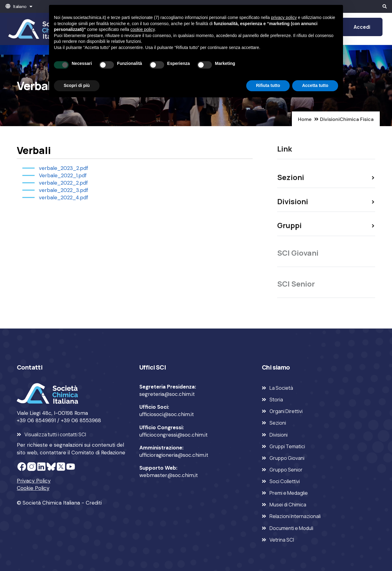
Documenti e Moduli (291, 528)
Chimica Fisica (357, 119)
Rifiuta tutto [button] (268, 85)
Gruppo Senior (286, 470)
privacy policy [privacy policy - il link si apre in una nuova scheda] (284, 17)
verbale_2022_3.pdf (64, 190)
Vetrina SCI (282, 540)
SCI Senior (296, 284)
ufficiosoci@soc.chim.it (167, 414)
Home (305, 119)
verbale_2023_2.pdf (64, 168)
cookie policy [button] (143, 29)
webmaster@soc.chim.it (169, 475)
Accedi (362, 27)
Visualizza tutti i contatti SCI (55, 434)
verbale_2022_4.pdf (64, 197)
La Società (281, 388)
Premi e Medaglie (289, 493)
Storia (276, 400)
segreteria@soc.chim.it (167, 394)
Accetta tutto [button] (315, 85)
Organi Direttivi (286, 411)
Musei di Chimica (288, 505)
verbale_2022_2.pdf (63, 183)
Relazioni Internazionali (295, 516)
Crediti (94, 503)
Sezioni (278, 423)
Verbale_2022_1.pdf (63, 175)
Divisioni (330, 119)
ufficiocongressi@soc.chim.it (173, 435)
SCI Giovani (298, 253)
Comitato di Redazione (98, 453)
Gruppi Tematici (287, 446)
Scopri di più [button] (77, 85)
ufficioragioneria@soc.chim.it (174, 455)
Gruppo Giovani (287, 458)
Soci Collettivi (285, 481)
